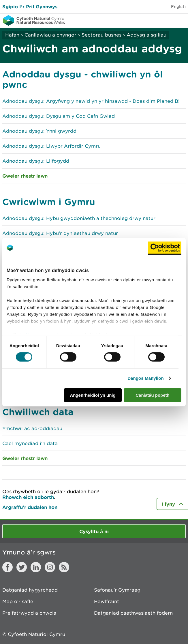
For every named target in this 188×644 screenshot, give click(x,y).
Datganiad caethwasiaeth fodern (133, 613)
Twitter (22, 567)
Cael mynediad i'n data (30, 443)
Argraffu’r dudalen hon (30, 507)
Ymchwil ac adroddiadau (32, 428)
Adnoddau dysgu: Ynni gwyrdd (39, 131)
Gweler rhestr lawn (25, 176)
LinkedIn (36, 567)
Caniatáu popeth (153, 395)
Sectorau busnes (101, 35)
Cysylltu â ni (94, 531)
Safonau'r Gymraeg (117, 590)
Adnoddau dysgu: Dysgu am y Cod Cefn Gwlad (59, 116)
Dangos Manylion (146, 378)
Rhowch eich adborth (28, 497)
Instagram (50, 567)
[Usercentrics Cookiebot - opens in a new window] (165, 248)
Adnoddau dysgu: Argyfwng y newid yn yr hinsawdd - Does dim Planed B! (91, 101)
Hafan (12, 35)
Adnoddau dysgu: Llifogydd (36, 161)
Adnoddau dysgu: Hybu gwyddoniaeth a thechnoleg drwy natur (79, 218)
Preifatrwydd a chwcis (29, 613)
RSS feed (64, 567)
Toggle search (164, 20)
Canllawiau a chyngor (50, 35)
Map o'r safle (18, 601)
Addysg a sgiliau (146, 35)
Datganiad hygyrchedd (30, 590)
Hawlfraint (107, 601)
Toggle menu (180, 20)
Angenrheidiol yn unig (93, 395)
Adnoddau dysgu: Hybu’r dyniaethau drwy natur (60, 233)
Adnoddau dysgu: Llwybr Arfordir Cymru (51, 146)
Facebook (7, 567)
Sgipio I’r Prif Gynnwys (30, 6)
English (178, 6)
